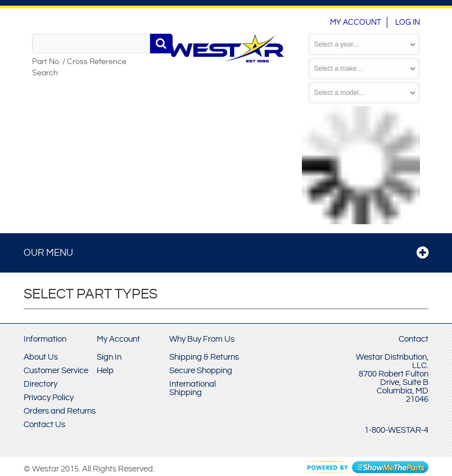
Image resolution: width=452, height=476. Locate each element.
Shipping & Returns (204, 357)
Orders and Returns (60, 411)
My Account (356, 22)
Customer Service (56, 371)
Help (105, 371)
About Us (41, 357)
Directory (40, 384)
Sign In (109, 357)
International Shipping (193, 388)
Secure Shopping (201, 371)
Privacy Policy (49, 398)
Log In (408, 22)
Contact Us (44, 425)
